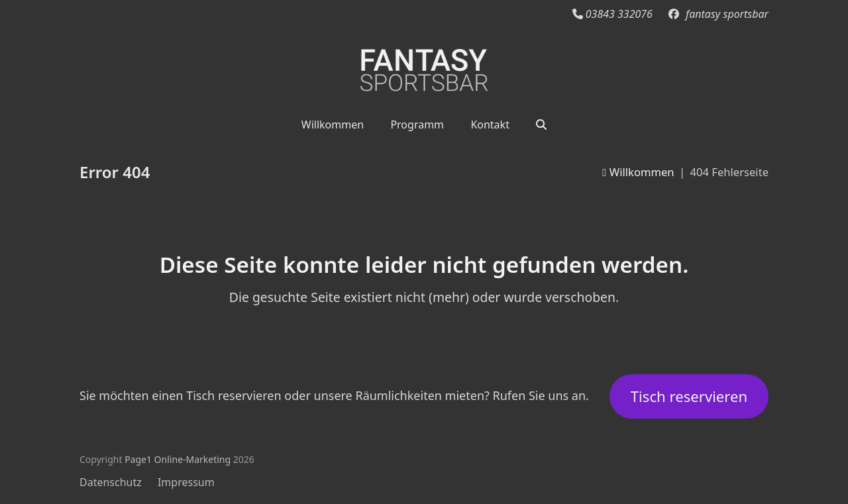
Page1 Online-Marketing (178, 459)
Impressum (186, 482)
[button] (541, 124)
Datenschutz (111, 482)
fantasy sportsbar (727, 14)
